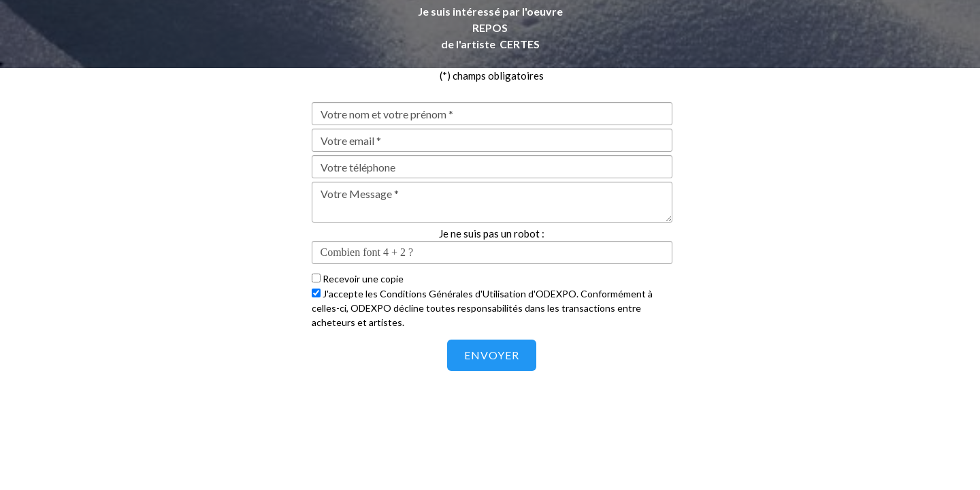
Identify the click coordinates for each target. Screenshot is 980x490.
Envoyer (492, 355)
